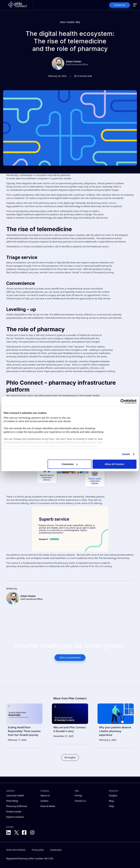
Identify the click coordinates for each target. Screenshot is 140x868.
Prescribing (12, 801)
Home (63, 22)
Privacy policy (38, 850)
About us (45, 795)
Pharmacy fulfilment (17, 806)
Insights (71, 22)
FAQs (112, 806)
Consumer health (15, 795)
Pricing (78, 795)
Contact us (80, 801)
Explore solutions (15, 817)
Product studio (14, 812)
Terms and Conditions (16, 850)
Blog (78, 22)
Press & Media (48, 806)
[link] (24, 726)
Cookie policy (56, 850)
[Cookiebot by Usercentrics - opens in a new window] (123, 401)
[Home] (18, 5)
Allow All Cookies (115, 464)
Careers (44, 801)
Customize (70, 464)
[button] (135, 5)
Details (126, 454)
